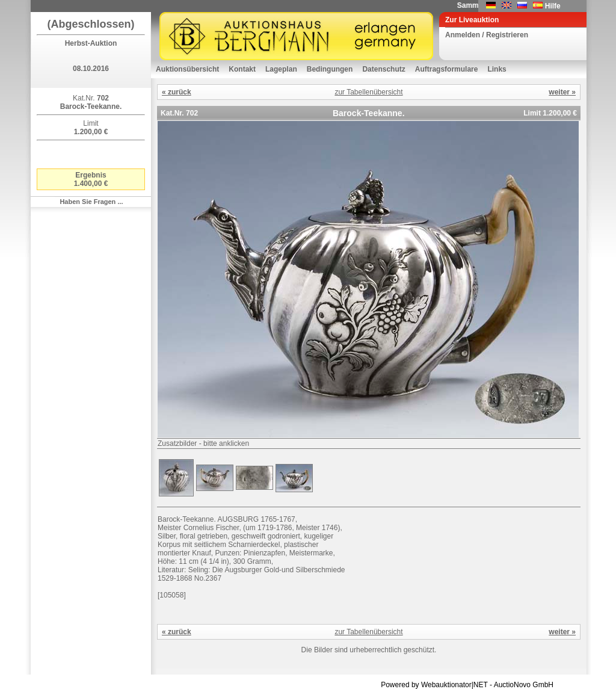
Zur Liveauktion (472, 20)
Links (497, 69)
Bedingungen (330, 69)
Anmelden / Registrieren (487, 35)
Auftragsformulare (447, 69)
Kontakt (242, 69)
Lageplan (281, 69)
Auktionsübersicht (187, 69)
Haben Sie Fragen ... (91, 202)
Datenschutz (383, 69)
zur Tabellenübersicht (368, 92)
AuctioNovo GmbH (524, 685)
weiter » (562, 92)
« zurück (177, 92)
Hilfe (553, 6)
